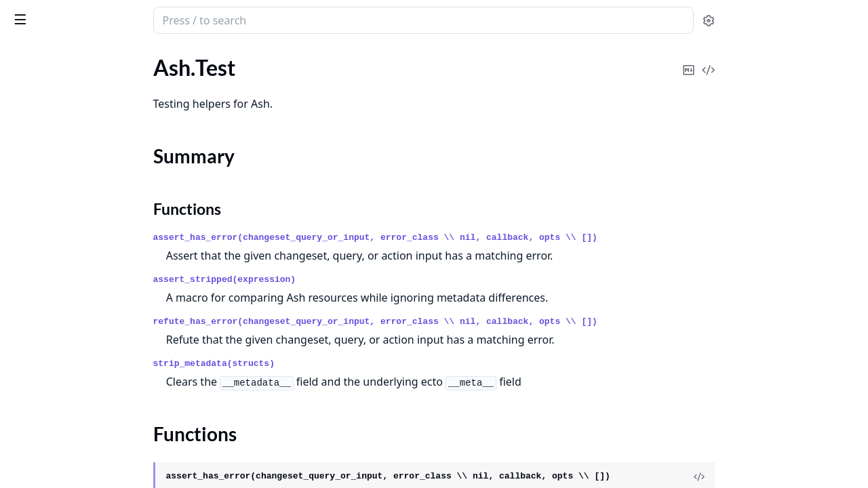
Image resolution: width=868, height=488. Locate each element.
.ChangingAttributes (57, 334)
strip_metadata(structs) (316, 364)
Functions (47, 147)
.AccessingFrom (46, 224)
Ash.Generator (44, 70)
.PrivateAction (43, 462)
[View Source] (801, 476)
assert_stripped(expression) (327, 280)
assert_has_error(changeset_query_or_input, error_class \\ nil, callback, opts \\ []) (477, 238)
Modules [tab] (87, 58)
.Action (26, 242)
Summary (46, 130)
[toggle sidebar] (186, 19)
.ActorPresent (42, 316)
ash (58, 15)
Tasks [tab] (154, 58)
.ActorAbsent (41, 279)
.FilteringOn (38, 407)
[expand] (190, 73)
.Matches (31, 444)
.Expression (36, 389)
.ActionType (37, 261)
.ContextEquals (45, 370)
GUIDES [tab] (27, 58)
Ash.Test (29, 107)
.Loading (29, 425)
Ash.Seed (31, 88)
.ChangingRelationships (65, 352)
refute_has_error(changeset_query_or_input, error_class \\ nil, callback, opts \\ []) (477, 322)
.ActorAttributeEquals (61, 297)
